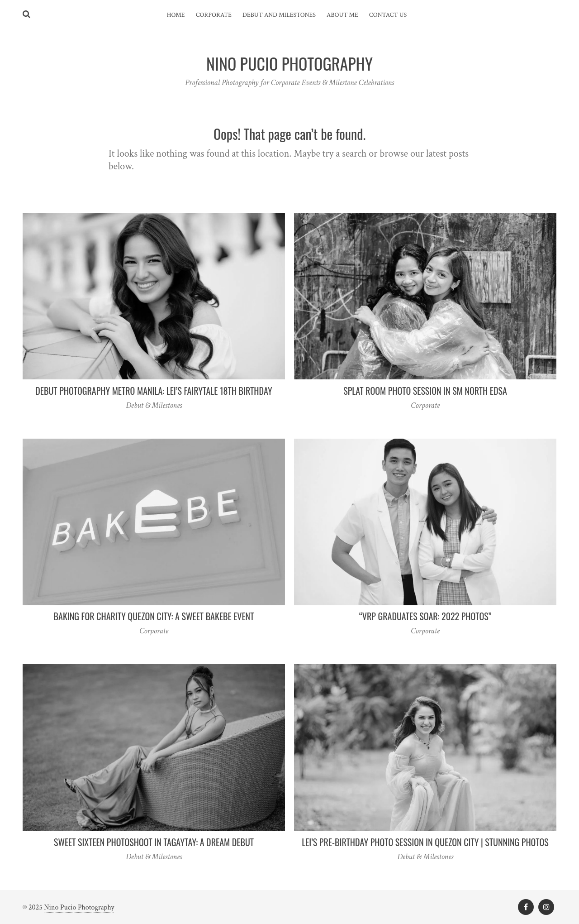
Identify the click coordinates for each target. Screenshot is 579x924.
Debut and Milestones (279, 15)
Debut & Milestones (154, 405)
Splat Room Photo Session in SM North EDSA (425, 391)
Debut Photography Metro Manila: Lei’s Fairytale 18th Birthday (154, 391)
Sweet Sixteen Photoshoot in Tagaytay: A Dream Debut (154, 842)
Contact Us (388, 15)
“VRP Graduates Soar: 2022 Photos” (425, 616)
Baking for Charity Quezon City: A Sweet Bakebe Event (154, 616)
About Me (342, 15)
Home (176, 15)
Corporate (214, 15)
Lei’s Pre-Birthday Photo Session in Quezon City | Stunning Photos (425, 842)
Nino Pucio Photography (79, 907)
